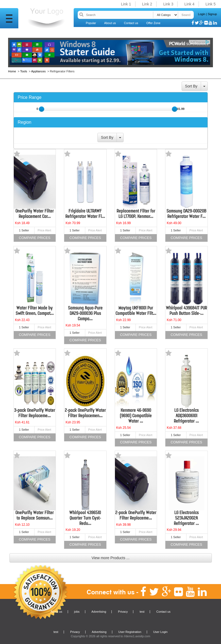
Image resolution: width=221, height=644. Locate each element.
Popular (91, 23)
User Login (160, 632)
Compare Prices (35, 238)
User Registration (130, 632)
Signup (212, 14)
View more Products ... (110, 558)
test (142, 612)
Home (12, 71)
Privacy (123, 612)
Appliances (38, 71)
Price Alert (45, 230)
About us (110, 23)
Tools (24, 71)
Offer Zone (153, 23)
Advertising (99, 612)
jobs (77, 612)
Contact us (131, 23)
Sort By (191, 86)
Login (202, 14)
